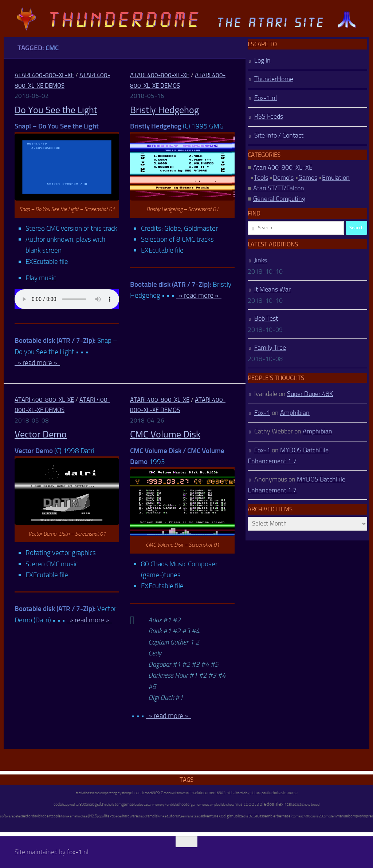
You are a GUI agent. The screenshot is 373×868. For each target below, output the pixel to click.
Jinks (261, 260)
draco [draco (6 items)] (142, 816)
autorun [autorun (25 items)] (173, 816)
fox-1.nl (78, 852)
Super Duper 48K (310, 394)
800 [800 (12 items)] (83, 804)
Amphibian (295, 413)
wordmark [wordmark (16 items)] (190, 793)
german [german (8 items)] (186, 816)
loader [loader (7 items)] (117, 816)
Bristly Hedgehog (164, 110)
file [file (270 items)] (278, 804)
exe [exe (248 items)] (159, 792)
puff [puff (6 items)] (103, 816)
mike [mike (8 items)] (163, 816)
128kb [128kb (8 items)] (290, 804)
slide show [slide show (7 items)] (227, 805)
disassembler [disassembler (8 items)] (93, 793)
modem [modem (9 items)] (331, 816)
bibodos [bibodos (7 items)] (138, 805)
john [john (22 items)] (133, 793)
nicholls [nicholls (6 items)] (109, 805)
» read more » (37, 363)
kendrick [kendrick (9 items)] (171, 804)
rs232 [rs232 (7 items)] (321, 816)
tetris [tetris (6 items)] (245, 816)
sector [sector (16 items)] (27, 816)
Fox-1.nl (266, 98)
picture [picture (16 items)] (256, 793)
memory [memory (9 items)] (158, 804)
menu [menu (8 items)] (168, 793)
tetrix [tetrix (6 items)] (79, 793)
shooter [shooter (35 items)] (184, 804)
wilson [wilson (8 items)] (177, 793)
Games (308, 178)
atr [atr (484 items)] (100, 804)
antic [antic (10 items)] (141, 793)
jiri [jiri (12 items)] (90, 816)
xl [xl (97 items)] (283, 804)
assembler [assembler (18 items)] (268, 816)
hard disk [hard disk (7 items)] (243, 793)
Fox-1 (262, 413)
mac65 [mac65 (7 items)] (150, 793)
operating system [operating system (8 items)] (116, 793)
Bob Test (266, 318)
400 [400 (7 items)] (307, 816)
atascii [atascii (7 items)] (196, 816)
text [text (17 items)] (109, 816)
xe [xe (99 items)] (221, 816)
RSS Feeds (269, 116)
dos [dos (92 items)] (270, 804)
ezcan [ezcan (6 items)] (148, 805)
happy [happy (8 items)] (66, 804)
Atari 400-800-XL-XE (44, 75)
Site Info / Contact (279, 135)
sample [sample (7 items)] (213, 805)
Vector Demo (41, 434)
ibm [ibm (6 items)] (65, 816)
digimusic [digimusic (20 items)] (232, 816)
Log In (262, 60)
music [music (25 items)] (240, 804)
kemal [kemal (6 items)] (72, 816)
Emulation (336, 178)
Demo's (283, 178)
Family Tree (270, 348)
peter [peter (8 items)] (17, 816)
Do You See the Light (56, 110)
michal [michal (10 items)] (231, 793)
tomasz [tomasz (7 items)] (298, 816)
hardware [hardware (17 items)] (130, 816)
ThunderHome (274, 79)
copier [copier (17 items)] (57, 816)
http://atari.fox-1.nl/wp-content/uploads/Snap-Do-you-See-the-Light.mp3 (67, 299)
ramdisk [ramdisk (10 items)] (153, 816)
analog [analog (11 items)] (91, 804)
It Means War (272, 289)
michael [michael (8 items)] (83, 816)
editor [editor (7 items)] (75, 805)
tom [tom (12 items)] (118, 804)
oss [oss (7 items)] (313, 816)
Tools (261, 178)
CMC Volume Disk (165, 434)
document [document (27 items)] (208, 793)
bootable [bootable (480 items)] (256, 804)
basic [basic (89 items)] (254, 816)
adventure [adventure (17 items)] (210, 816)
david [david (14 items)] (36, 816)
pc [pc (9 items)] (99, 816)
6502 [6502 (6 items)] (221, 793)
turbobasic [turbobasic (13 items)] (277, 793)
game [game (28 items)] (127, 804)
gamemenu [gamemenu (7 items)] (199, 805)
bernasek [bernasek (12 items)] (285, 816)
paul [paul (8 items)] (265, 793)
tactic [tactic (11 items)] (299, 804)
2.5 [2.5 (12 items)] (94, 816)
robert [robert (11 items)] (46, 816)
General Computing (279, 199)
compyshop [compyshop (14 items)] (358, 816)
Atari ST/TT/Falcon (279, 188)
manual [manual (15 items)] (343, 816)
